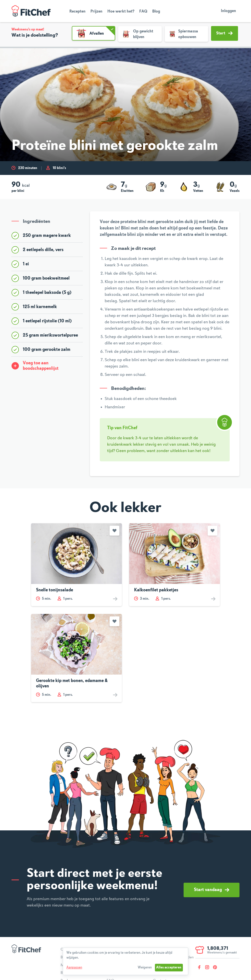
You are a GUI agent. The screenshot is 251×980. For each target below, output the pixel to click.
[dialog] (125, 961)
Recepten (77, 12)
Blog (156, 12)
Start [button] (224, 33)
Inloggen (228, 11)
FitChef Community (31, 11)
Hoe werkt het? (121, 12)
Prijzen (96, 12)
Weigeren (145, 967)
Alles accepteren (169, 967)
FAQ (143, 12)
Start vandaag (212, 890)
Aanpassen (74, 967)
